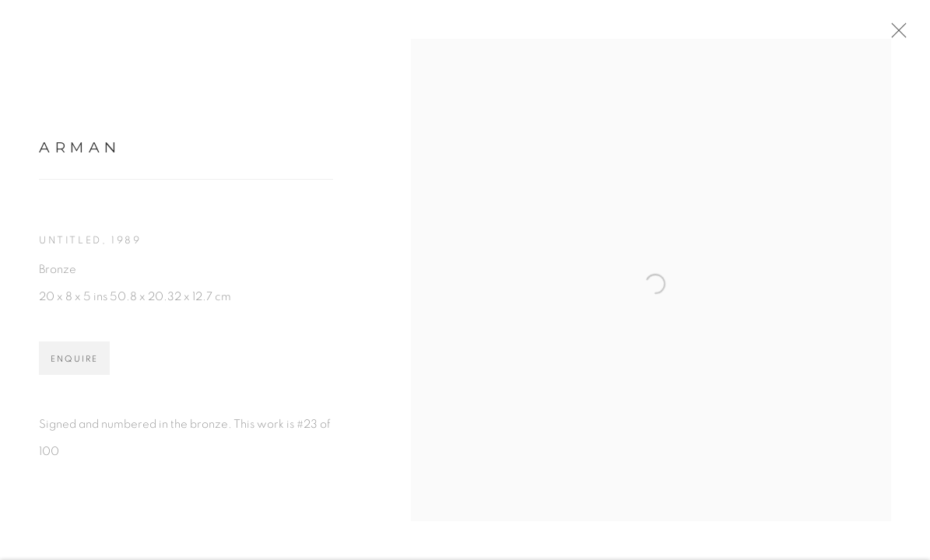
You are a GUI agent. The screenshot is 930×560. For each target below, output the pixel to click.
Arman (80, 154)
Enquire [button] (74, 367)
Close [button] (911, 35)
